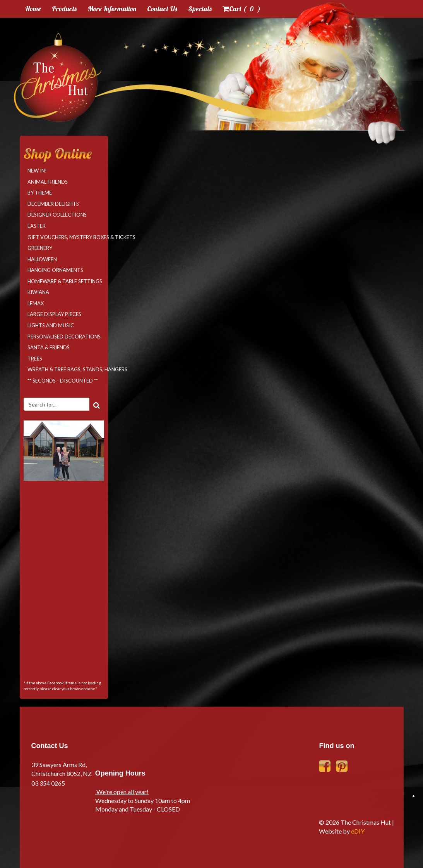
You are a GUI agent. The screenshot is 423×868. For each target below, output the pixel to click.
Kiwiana (38, 292)
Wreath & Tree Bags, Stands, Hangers (66, 369)
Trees (35, 359)
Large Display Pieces (54, 314)
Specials (200, 9)
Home (33, 9)
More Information (112, 9)
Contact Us (162, 9)
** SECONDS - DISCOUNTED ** (63, 381)
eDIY (358, 831)
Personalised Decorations (64, 337)
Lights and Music (51, 325)
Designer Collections (57, 215)
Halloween (42, 259)
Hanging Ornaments (55, 270)
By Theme (40, 193)
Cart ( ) (241, 9)
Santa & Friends (49, 347)
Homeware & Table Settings (65, 281)
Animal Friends (48, 182)
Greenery (40, 248)
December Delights (53, 204)
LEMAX (36, 303)
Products (64, 9)
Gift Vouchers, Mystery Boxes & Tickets (66, 237)
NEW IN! (37, 171)
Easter (37, 226)
